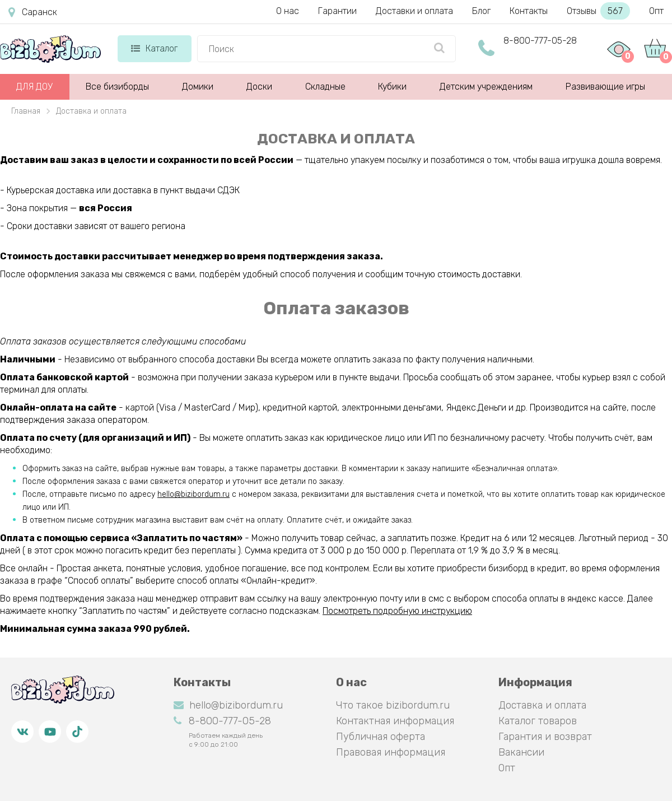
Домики (198, 87)
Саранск (33, 12)
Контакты (529, 11)
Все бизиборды (117, 87)
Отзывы (598, 11)
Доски (259, 87)
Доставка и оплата (542, 705)
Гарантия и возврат (545, 737)
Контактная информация (395, 721)
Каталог (154, 48)
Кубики (392, 87)
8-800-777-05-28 (540, 41)
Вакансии (521, 752)
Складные (325, 87)
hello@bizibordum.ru (193, 494)
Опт (656, 11)
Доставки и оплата (414, 11)
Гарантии (337, 11)
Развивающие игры (605, 87)
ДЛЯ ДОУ (34, 87)
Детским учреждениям (486, 87)
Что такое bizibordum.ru (393, 705)
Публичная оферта (381, 737)
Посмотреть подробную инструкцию (397, 611)
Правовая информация (391, 752)
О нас (288, 11)
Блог (481, 11)
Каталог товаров (538, 721)
